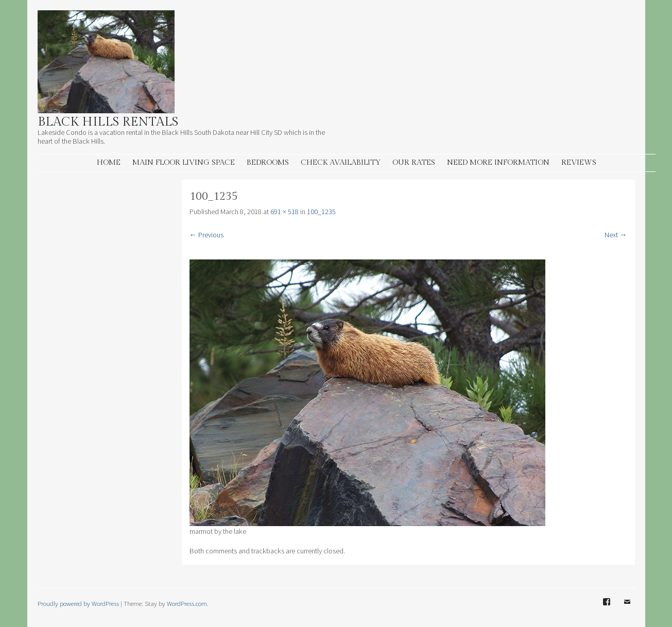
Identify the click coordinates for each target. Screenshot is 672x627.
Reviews (579, 162)
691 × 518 (285, 212)
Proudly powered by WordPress (78, 603)
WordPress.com (187, 603)
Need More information (498, 162)
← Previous (206, 235)
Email (627, 609)
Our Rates (414, 162)
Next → (616, 235)
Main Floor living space (184, 162)
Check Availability (341, 162)
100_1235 (321, 212)
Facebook (607, 609)
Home (109, 162)
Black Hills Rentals (108, 122)
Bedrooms (268, 162)
